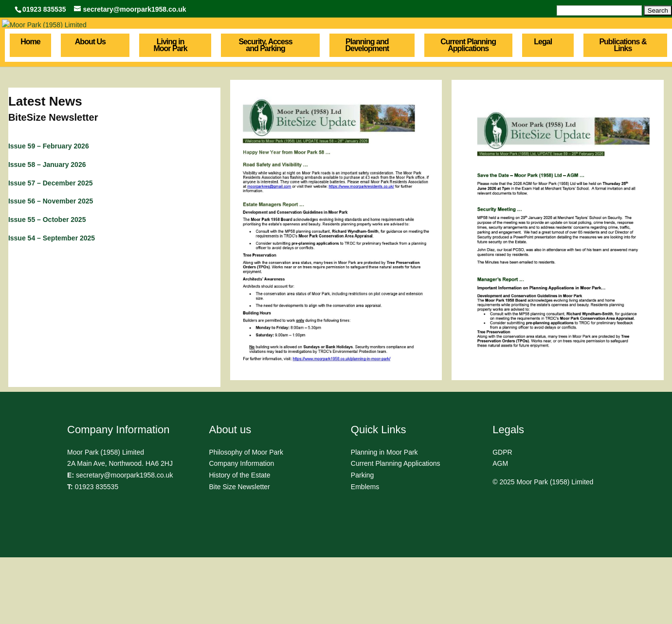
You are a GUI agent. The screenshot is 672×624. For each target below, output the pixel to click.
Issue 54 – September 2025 (52, 305)
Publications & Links (623, 112)
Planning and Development (367, 112)
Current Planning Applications (468, 112)
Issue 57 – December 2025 (51, 249)
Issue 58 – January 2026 (47, 231)
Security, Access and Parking (265, 112)
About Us (90, 109)
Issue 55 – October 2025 (47, 286)
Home (30, 109)
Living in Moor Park (170, 112)
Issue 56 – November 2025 (51, 268)
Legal (543, 109)
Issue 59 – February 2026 (49, 213)
